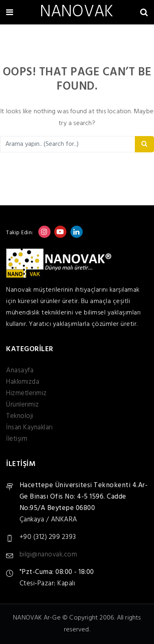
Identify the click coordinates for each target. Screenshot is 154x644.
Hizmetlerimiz (26, 393)
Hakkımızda (23, 382)
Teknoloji (20, 416)
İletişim (17, 439)
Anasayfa (20, 370)
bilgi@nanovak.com (48, 555)
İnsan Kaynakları (29, 428)
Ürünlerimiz (23, 405)
